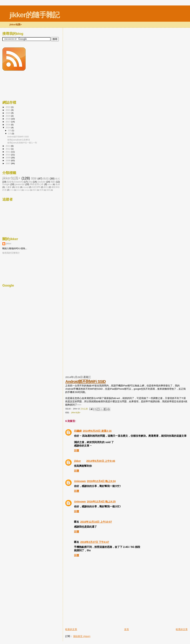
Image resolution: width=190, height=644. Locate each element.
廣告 (46, 187)
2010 (8, 155)
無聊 (58, 184)
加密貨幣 (36, 187)
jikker (77, 461)
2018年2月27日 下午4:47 (95, 542)
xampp (27, 190)
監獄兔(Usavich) (15, 182)
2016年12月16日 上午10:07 (96, 522)
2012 (8, 149)
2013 (8, 146)
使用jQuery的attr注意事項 (18, 140)
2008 (8, 160)
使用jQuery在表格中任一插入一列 (22, 143)
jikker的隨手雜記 (34, 15)
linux (50, 184)
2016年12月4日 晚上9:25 (101, 502)
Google (6, 184)
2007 (8, 163)
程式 (58, 179)
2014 (8, 127)
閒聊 (34, 179)
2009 (8, 157)
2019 (8, 116)
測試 (35, 190)
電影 (53, 182)
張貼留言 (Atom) (82, 636)
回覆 (77, 451)
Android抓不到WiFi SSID (85, 381)
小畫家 (9, 187)
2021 (8, 110)
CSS (12, 190)
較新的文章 (71, 629)
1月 (10, 134)
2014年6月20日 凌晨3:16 (97, 431)
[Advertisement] (108, 619)
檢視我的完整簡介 (11, 253)
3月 (10, 130)
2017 (8, 122)
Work (19, 190)
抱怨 (46, 179)
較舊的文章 (182, 629)
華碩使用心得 (37, 184)
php (30, 182)
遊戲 (48, 190)
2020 (8, 113)
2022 (8, 107)
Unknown (80, 481)
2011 (8, 152)
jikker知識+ (76, 413)
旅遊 (17, 187)
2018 (8, 119)
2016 (8, 125)
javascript (20, 184)
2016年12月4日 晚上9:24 (101, 481)
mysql (26, 187)
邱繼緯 (78, 431)
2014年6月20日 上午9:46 (101, 461)
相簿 (41, 190)
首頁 (127, 629)
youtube (41, 182)
